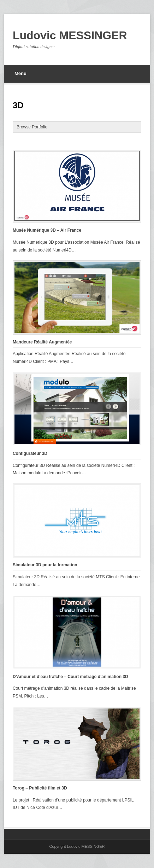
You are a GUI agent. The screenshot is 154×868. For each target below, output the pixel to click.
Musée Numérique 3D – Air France (47, 230)
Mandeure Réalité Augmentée (42, 342)
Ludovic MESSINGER (70, 35)
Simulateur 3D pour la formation (45, 565)
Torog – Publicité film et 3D (40, 788)
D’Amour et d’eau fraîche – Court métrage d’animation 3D (70, 677)
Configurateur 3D (30, 453)
